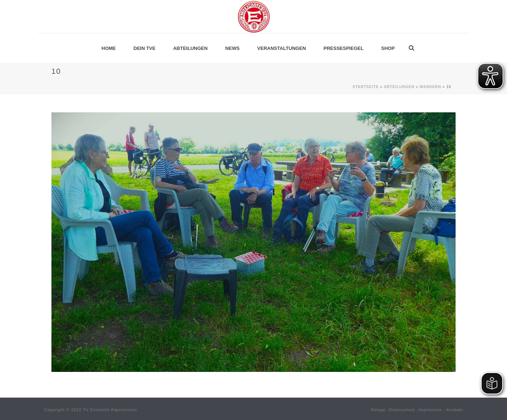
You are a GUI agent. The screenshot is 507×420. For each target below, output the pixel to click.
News (232, 48)
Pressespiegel (344, 48)
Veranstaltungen (281, 48)
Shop (388, 48)
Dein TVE (144, 48)
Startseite (365, 87)
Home (109, 48)
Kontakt (455, 410)
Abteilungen (190, 48)
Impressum (430, 410)
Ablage (378, 410)
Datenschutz (402, 410)
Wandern (430, 87)
